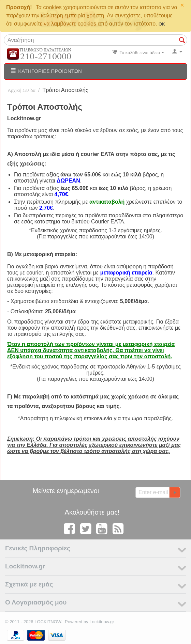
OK (162, 24)
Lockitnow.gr (102, 622)
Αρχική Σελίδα (22, 90)
